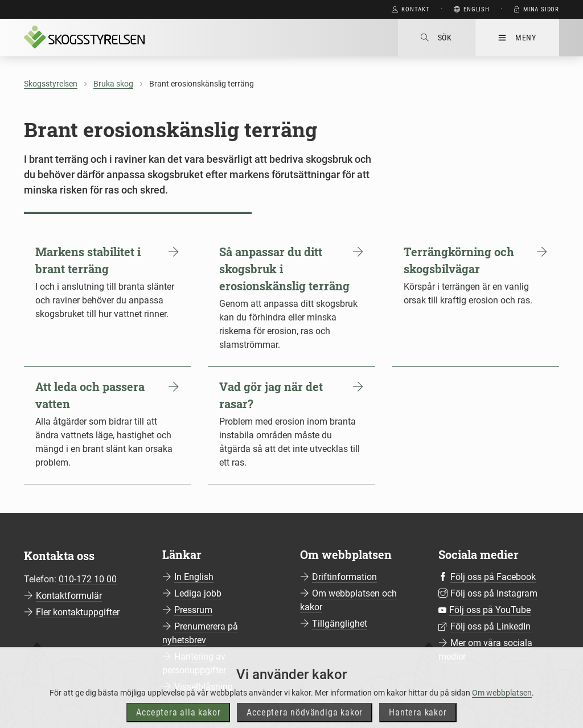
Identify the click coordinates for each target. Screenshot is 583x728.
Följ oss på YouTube (490, 610)
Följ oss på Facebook (493, 577)
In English (194, 577)
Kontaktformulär (69, 596)
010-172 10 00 (88, 579)
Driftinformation (344, 577)
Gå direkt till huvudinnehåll (324, 9)
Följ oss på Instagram (494, 593)
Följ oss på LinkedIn (490, 626)
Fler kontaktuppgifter (78, 612)
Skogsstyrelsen (51, 84)
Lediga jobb (198, 593)
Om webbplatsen (502, 708)
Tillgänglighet (340, 624)
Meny (517, 38)
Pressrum (193, 610)
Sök (436, 38)
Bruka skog (113, 84)
